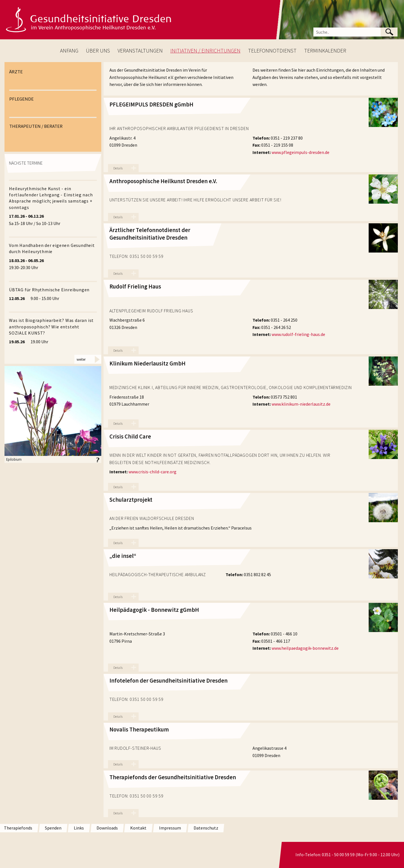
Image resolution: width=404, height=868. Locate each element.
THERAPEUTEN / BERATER (36, 126)
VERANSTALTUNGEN (140, 51)
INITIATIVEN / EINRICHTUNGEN (205, 51)
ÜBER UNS (98, 51)
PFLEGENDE (21, 99)
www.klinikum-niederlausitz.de (301, 404)
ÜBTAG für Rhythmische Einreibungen (49, 290)
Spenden (53, 828)
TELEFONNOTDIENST (272, 51)
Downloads (107, 828)
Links (79, 828)
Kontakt (138, 828)
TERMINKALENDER (325, 51)
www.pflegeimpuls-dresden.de (300, 152)
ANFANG (69, 51)
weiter (81, 359)
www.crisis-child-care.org (152, 472)
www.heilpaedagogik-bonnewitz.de (305, 648)
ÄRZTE (16, 72)
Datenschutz (206, 828)
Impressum (170, 828)
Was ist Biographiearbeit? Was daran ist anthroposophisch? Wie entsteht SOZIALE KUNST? (51, 327)
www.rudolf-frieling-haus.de (298, 334)
